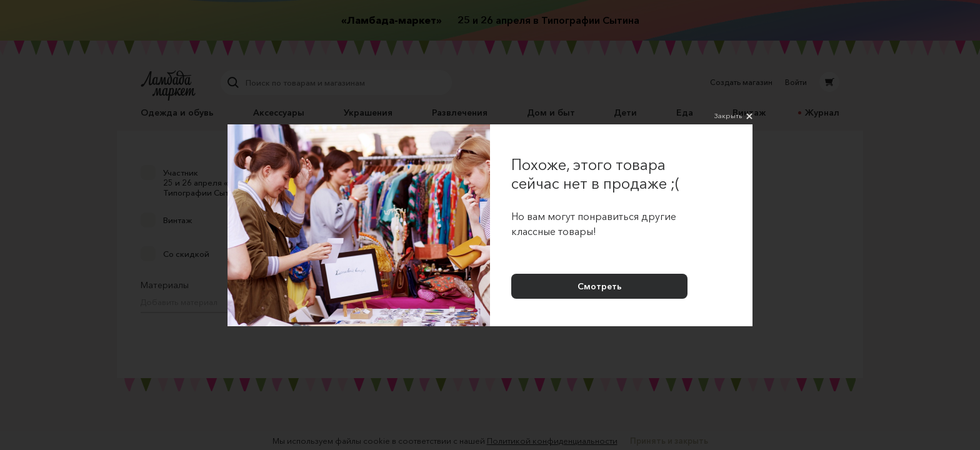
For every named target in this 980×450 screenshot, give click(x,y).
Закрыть (733, 116)
